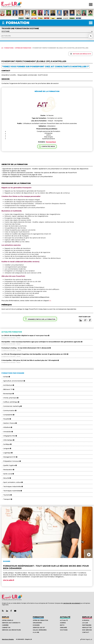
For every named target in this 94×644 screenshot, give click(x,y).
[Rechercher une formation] (91, 36)
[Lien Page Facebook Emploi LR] (11, 611)
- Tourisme (7, 495)
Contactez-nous (48, 146)
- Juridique (6, 444)
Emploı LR (87, 617)
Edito (62, 625)
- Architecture (8, 385)
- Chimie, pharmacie (10, 398)
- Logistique (7, 453)
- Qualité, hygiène (9, 465)
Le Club (85, 623)
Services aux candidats (11, 623)
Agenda (63, 623)
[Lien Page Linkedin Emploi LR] (7, 611)
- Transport (7, 499)
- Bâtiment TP (8, 389)
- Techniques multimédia (12, 491)
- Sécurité (6, 478)
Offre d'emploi (7, 620)
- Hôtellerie (7, 427)
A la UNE (36, 632)
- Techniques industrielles (12, 487)
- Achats (6, 377)
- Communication (9, 411)
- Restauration (8, 470)
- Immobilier (7, 432)
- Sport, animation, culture (12, 482)
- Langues (6, 448)
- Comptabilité (8, 415)
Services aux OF (39, 627)
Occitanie (64, 630)
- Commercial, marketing (12, 406)
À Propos (86, 620)
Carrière (5, 625)
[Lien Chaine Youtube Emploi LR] (15, 611)
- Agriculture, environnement (13, 381)
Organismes (37, 623)
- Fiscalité (6, 419)
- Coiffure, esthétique (10, 402)
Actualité (65, 617)
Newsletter (87, 627)
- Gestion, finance (9, 423)
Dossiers (36, 625)
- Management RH (9, 457)
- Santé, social (8, 474)
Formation (38, 617)
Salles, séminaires (40, 630)
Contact (86, 632)
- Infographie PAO (9, 436)
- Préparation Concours (11, 461)
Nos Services (87, 630)
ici (50, 301)
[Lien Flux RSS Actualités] (3, 611)
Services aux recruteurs (11, 630)
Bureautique (51, 142)
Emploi (5, 617)
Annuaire (63, 627)
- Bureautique (8, 394)
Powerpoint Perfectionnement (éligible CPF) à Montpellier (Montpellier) (60, 48)
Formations (9, 48)
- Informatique (8, 440)
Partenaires (87, 625)
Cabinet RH (6, 627)
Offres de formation (23, 48)
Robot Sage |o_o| (86, 639)
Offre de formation (40, 620)
